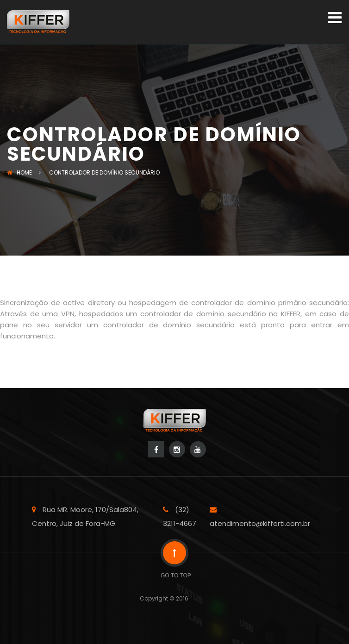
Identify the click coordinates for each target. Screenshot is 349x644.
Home (19, 172)
